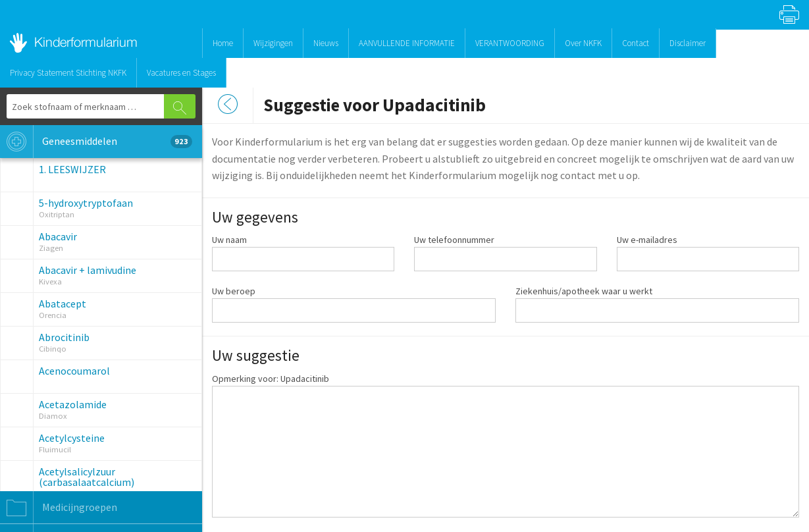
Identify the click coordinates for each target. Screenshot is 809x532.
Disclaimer (688, 43)
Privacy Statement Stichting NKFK (68, 73)
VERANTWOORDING (510, 43)
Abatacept (63, 304)
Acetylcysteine (72, 438)
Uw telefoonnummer (454, 240)
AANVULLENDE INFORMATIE (407, 43)
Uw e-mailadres (647, 240)
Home (223, 43)
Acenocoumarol (74, 371)
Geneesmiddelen (96, 142)
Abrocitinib (64, 337)
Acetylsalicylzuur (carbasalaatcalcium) (87, 477)
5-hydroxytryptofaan (86, 203)
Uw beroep (234, 291)
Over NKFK (583, 43)
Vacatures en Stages (181, 73)
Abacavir (58, 236)
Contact (636, 43)
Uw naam (229, 240)
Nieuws (326, 43)
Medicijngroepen (59, 508)
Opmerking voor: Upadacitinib (271, 379)
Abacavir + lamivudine (88, 270)
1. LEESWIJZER (72, 169)
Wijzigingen (273, 43)
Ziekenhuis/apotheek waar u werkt (584, 291)
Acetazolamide (73, 404)
